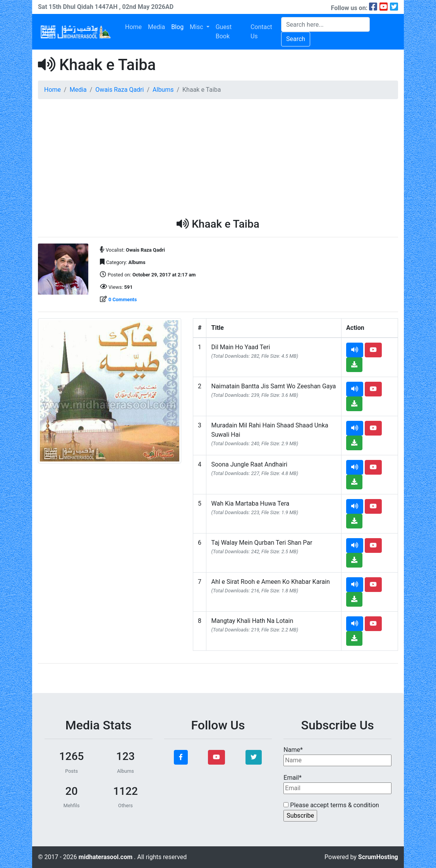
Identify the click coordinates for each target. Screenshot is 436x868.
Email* (337, 784)
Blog (177, 27)
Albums (163, 90)
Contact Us (261, 32)
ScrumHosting (378, 857)
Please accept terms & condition (331, 805)
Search (296, 39)
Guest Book (224, 32)
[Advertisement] (218, 160)
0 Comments (123, 299)
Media (156, 27)
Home (133, 27)
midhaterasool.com (106, 857)
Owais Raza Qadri (119, 90)
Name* (337, 756)
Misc (197, 27)
